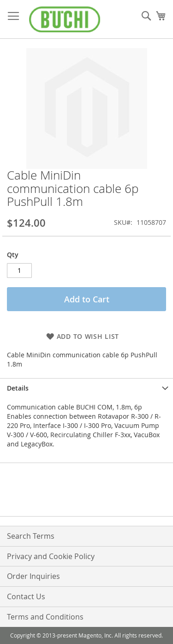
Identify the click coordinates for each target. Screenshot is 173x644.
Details (18, 388)
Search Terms (31, 536)
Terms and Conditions (45, 617)
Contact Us (26, 596)
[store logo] (65, 19)
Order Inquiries (33, 576)
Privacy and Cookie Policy (51, 556)
